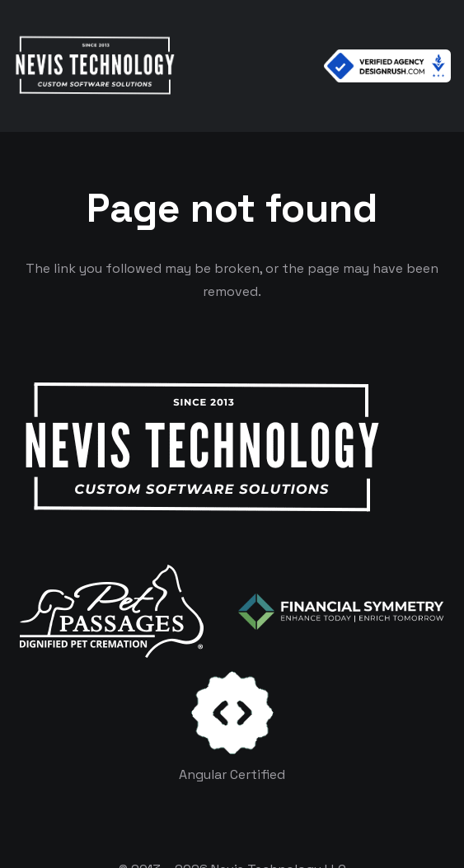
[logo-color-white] (341, 612)
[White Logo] (94, 66)
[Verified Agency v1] (387, 66)
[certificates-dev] (232, 713)
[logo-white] (112, 611)
